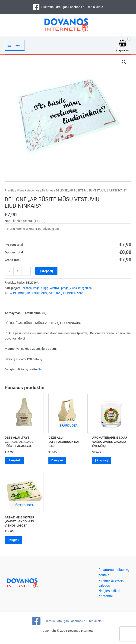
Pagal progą (41, 290)
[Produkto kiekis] (18, 273)
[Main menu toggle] (15, 47)
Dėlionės (47, 192)
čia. (40, 371)
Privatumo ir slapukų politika (114, 576)
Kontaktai (106, 600)
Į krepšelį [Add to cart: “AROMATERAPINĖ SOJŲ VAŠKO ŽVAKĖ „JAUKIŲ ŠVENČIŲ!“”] (103, 463)
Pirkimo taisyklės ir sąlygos (113, 587)
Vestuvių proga (59, 290)
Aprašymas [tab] (13, 314)
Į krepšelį (46, 272)
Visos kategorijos (28, 192)
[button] (124, 64)
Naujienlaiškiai (109, 595)
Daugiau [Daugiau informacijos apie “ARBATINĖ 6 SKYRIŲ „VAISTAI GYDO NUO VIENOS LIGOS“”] (15, 543)
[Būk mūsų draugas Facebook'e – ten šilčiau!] (68, 7)
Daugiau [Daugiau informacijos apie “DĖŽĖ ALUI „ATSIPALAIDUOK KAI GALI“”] (59, 463)
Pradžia (9, 192)
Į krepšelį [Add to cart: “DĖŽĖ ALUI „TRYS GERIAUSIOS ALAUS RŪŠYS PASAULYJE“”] (16, 463)
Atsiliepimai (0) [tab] (35, 314)
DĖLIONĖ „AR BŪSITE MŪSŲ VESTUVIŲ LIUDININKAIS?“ (48, 295)
